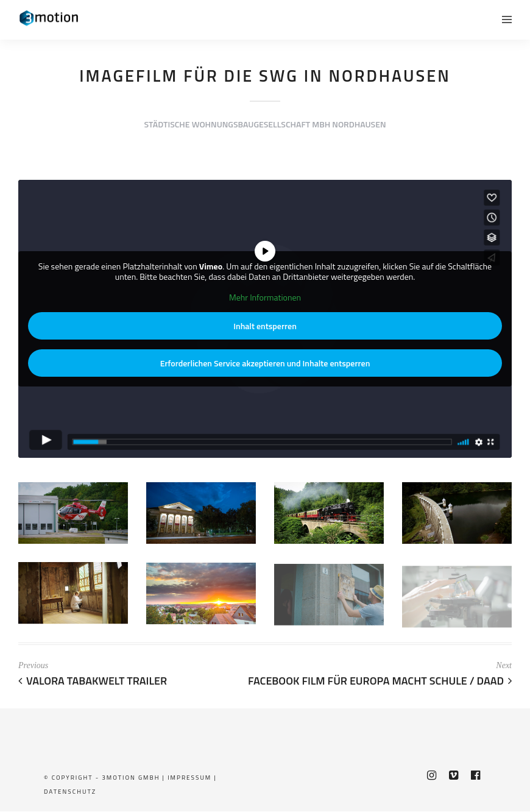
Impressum (189, 778)
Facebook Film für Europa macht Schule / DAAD (380, 681)
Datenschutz (70, 792)
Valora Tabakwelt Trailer (93, 681)
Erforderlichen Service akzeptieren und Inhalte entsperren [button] (265, 363)
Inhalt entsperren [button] (265, 326)
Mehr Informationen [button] (265, 297)
